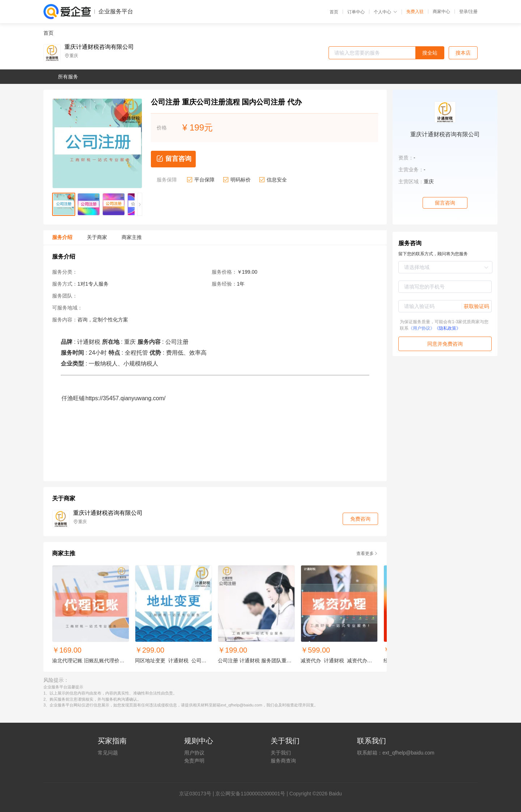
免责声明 (194, 761)
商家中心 (441, 12)
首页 (334, 12)
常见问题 (108, 753)
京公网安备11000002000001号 (250, 794)
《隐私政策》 (448, 328)
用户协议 (194, 753)
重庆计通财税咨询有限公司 (99, 47)
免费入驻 (415, 12)
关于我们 (281, 753)
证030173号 (198, 794)
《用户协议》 (422, 328)
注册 (473, 12)
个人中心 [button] (386, 12)
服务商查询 (283, 761)
